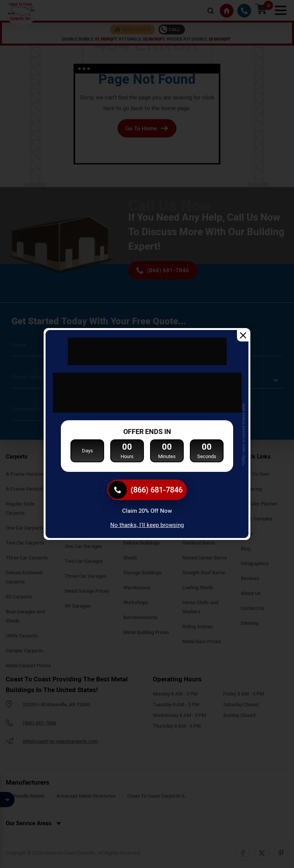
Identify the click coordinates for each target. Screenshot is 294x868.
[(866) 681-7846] (147, 490)
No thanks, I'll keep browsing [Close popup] (147, 525)
